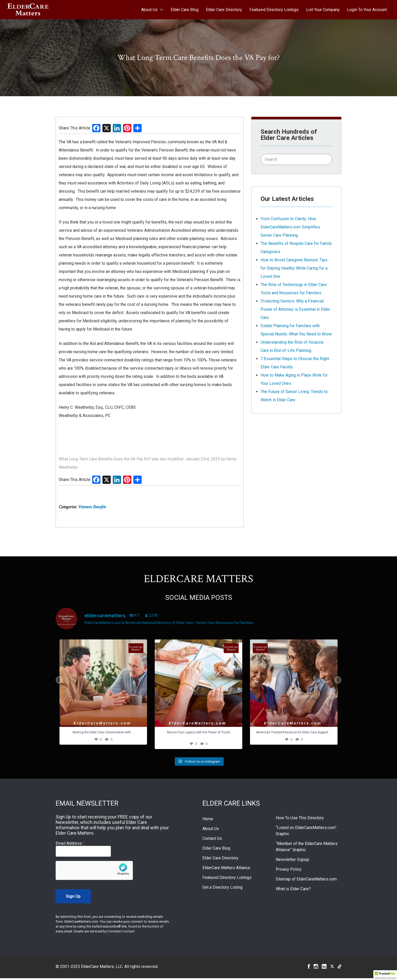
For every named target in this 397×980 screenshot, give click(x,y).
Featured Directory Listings (274, 10)
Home (208, 821)
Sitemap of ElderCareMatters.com (306, 881)
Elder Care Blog (185, 10)
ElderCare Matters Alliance (226, 870)
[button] (385, 975)
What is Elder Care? (293, 891)
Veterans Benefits (92, 507)
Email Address (70, 845)
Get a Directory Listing (222, 889)
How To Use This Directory (300, 820)
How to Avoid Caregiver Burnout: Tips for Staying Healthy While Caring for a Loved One (294, 268)
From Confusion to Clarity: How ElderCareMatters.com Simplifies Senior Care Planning (290, 227)
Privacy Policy (289, 871)
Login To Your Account (367, 10)
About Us (149, 10)
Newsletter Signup (292, 861)
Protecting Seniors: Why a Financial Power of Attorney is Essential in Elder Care (295, 309)
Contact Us (212, 840)
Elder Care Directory (224, 10)
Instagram (316, 968)
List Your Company (323, 10)
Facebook (309, 968)
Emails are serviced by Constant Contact (104, 933)
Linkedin (324, 968)
